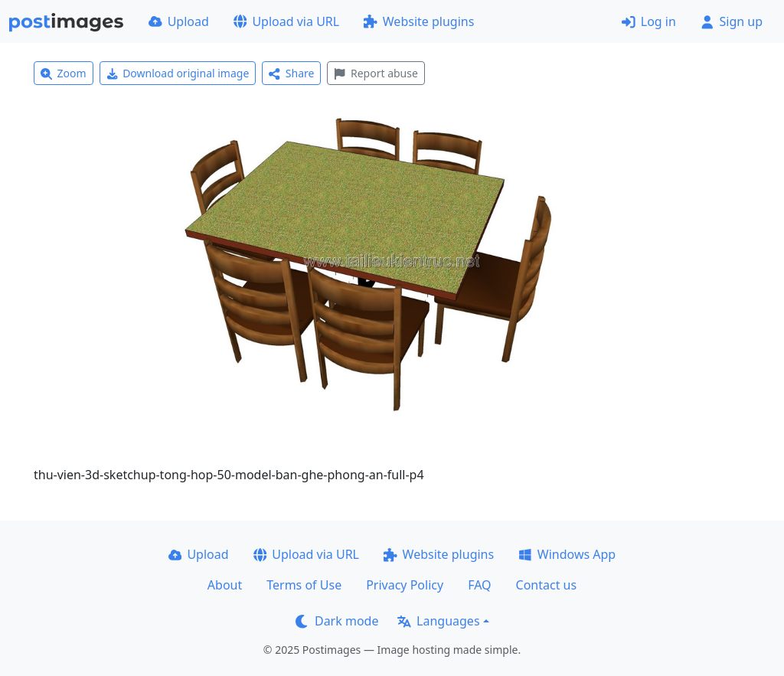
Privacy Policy (405, 585)
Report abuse (376, 73)
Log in (649, 21)
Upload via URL (286, 21)
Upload (179, 21)
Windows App (567, 554)
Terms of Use (304, 585)
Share (291, 73)
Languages (438, 621)
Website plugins (419, 21)
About (225, 585)
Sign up (732, 21)
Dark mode (337, 621)
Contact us (547, 585)
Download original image (178, 73)
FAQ (479, 585)
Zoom (64, 73)
